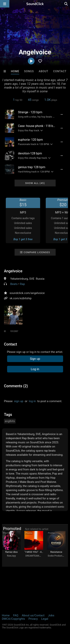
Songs (29, 71)
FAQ (16, 615)
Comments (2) (16, 386)
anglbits (10, 421)
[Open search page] (66, 4)
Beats (14, 284)
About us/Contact (33, 615)
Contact (60, 71)
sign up (19, 401)
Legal (45, 619)
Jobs (51, 615)
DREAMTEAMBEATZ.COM (38, 556)
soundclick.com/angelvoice (27, 293)
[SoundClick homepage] (35, 4)
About (43, 71)
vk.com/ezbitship (21, 298)
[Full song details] (62, 114)
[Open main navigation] (5, 4)
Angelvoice (13, 271)
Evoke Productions (57, 556)
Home (15, 71)
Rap (22, 284)
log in (32, 401)
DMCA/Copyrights (13, 619)
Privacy (33, 619)
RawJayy (11, 556)
